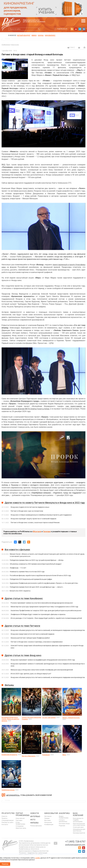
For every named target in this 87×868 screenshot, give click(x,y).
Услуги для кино (78, 827)
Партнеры (19, 820)
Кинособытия (51, 813)
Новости (4, 816)
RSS (72, 29)
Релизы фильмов (36, 826)
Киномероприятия (79, 833)
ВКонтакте (37, 532)
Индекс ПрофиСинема (64, 817)
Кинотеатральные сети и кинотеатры (79, 824)
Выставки (48, 820)
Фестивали (48, 816)
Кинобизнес (50, 35)
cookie (37, 858)
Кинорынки (48, 822)
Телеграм (47, 532)
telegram (80, 29)
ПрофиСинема (6, 45)
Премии (47, 818)
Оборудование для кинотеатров (79, 830)
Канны (41, 35)
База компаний (78, 814)
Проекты (4, 818)
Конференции (49, 825)
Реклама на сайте (7, 822)
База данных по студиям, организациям (78, 820)
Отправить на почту (84, 47)
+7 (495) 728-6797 (75, 842)
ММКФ (34, 35)
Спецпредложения (8, 820)
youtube (76, 29)
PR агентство (8, 813)
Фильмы (34, 823)
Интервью (35, 816)
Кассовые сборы (64, 824)
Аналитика (64, 813)
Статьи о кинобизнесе (63, 821)
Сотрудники (20, 826)
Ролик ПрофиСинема (20, 823)
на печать (79, 48)
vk (84, 29)
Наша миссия (20, 818)
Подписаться (62, 29)
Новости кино (15, 45)
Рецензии (62, 826)
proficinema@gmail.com (75, 845)
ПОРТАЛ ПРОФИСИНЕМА (23, 814)
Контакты (5, 825)
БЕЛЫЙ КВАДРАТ (24, 35)
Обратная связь (21, 828)
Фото (33, 820)
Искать (39, 29)
